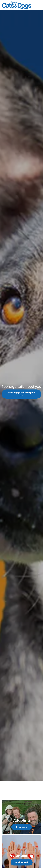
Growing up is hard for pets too (21, 394)
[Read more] (21, 817)
